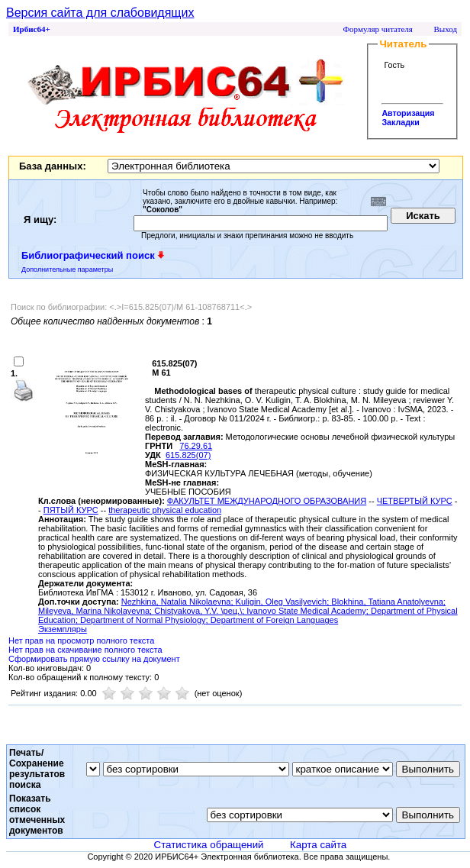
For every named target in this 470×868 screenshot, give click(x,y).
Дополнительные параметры (67, 269)
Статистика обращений (209, 845)
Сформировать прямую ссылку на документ (94, 659)
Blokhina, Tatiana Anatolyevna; (388, 602)
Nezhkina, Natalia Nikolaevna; (179, 602)
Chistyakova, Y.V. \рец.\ (198, 611)
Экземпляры (63, 629)
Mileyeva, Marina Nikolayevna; (96, 611)
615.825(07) (188, 455)
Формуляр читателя (378, 29)
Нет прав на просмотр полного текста (81, 641)
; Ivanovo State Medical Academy (304, 611)
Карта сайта (318, 845)
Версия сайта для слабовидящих (100, 13)
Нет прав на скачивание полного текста (85, 650)
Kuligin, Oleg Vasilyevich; (284, 602)
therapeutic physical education (165, 510)
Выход (445, 29)
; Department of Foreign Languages (272, 620)
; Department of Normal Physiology (141, 620)
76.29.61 (196, 446)
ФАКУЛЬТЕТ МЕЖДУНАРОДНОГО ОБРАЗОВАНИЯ (267, 501)
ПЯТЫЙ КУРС (71, 510)
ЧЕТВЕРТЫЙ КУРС (415, 501)
